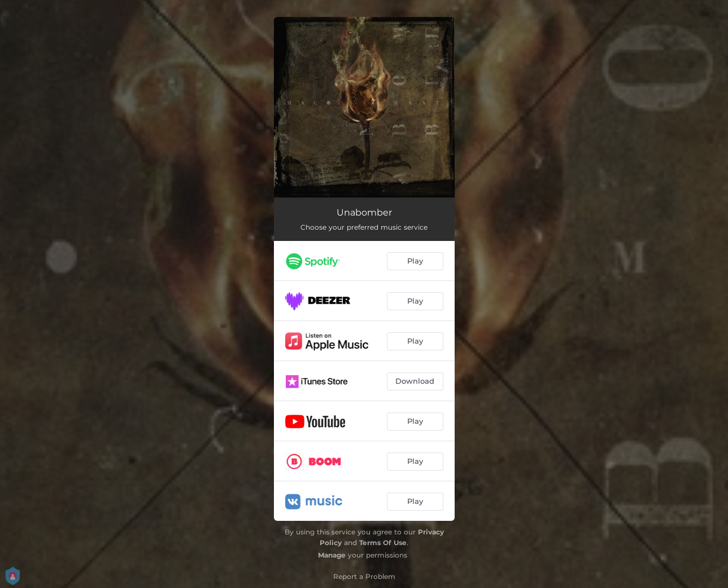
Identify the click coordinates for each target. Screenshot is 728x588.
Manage (332, 555)
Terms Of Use (383, 543)
